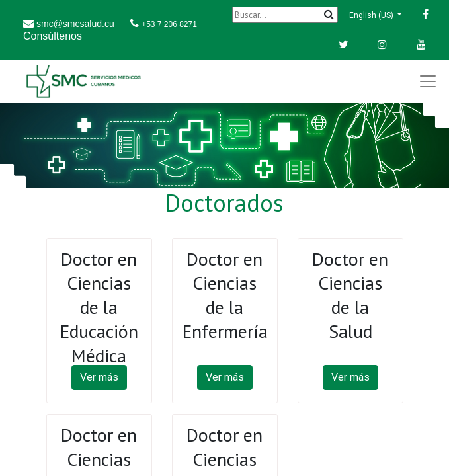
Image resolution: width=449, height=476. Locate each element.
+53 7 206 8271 (169, 24)
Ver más (99, 377)
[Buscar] (285, 15)
